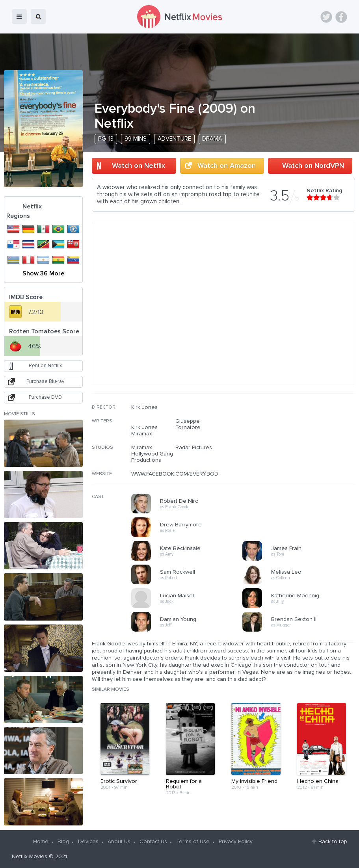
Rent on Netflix (45, 366)
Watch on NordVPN (313, 166)
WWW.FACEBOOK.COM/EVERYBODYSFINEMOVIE (192, 474)
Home (41, 842)
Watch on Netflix (139, 166)
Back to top (333, 842)
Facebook (341, 17)
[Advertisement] (296, 455)
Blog (63, 842)
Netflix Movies (30, 857)
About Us (119, 842)
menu (19, 17)
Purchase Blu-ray (45, 382)
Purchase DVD (45, 397)
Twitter (326, 17)
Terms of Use (193, 842)
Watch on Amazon (227, 166)
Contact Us (153, 842)
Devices (88, 842)
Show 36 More (43, 273)
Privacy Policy (236, 842)
